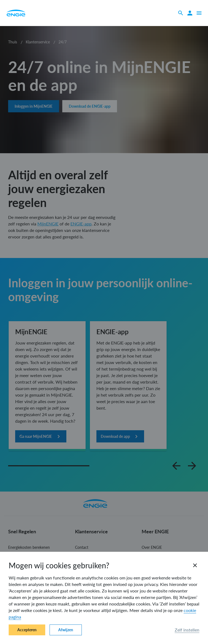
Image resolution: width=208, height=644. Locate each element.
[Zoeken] (181, 13)
